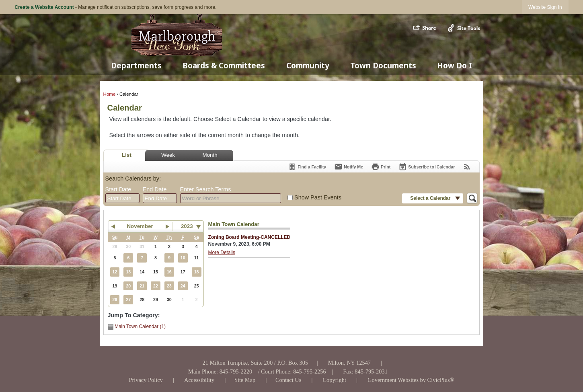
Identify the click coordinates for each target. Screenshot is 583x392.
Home (110, 94)
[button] (425, 28)
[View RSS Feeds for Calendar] (467, 167)
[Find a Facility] (307, 167)
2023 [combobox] (187, 226)
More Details (222, 252)
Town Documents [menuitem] (383, 65)
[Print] (381, 167)
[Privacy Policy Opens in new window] (146, 380)
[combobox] (122, 198)
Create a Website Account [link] (44, 7)
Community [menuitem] (308, 65)
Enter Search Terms (206, 189)
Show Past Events (318, 197)
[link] (545, 7)
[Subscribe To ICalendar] (427, 167)
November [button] (140, 226)
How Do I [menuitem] (455, 65)
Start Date (118, 189)
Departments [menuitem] (136, 65)
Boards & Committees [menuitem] (224, 65)
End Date (155, 189)
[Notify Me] (349, 167)
